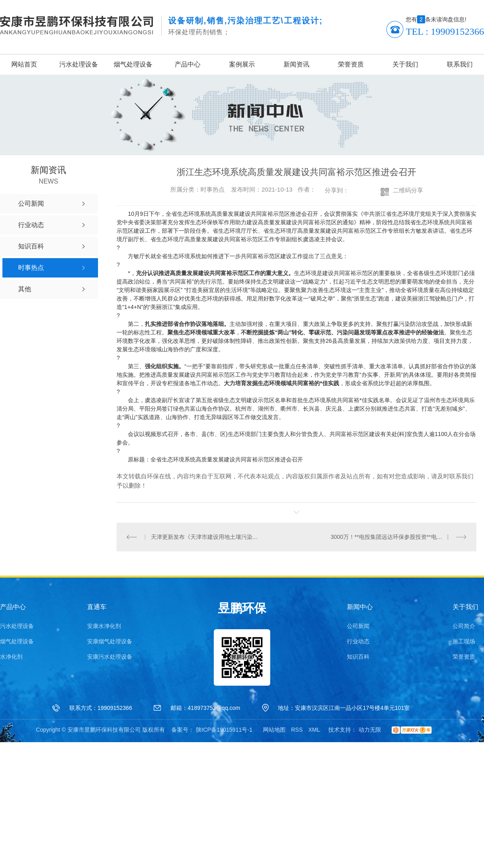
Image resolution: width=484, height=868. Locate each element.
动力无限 (370, 730)
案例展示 (242, 64)
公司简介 (464, 626)
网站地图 (274, 730)
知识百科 (358, 657)
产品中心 (188, 64)
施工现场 (464, 641)
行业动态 (358, 641)
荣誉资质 (351, 64)
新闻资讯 (296, 64)
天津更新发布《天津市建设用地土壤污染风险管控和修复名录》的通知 (207, 537)
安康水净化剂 (104, 626)
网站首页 (24, 64)
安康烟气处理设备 (110, 641)
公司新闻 (358, 626)
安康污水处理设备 (110, 657)
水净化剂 (11, 657)
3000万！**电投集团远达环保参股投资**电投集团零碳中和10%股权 (399, 537)
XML (314, 730)
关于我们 (405, 64)
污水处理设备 (79, 64)
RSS (297, 730)
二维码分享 (408, 190)
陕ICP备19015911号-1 (224, 730)
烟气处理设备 (133, 64)
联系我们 (460, 64)
